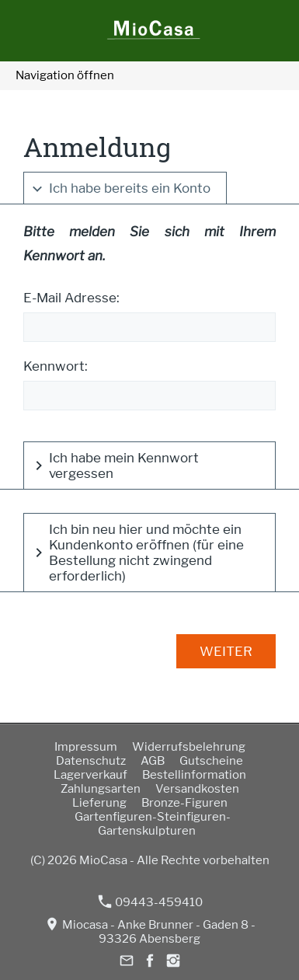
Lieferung (99, 803)
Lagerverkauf (90, 775)
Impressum (86, 747)
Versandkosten (197, 789)
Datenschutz (91, 761)
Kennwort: (56, 366)
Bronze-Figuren (184, 803)
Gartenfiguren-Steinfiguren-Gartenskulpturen (153, 824)
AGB (153, 761)
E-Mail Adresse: (71, 298)
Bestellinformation (194, 775)
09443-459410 (151, 902)
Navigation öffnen (65, 75)
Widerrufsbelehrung (189, 747)
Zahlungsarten (101, 789)
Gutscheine (211, 761)
